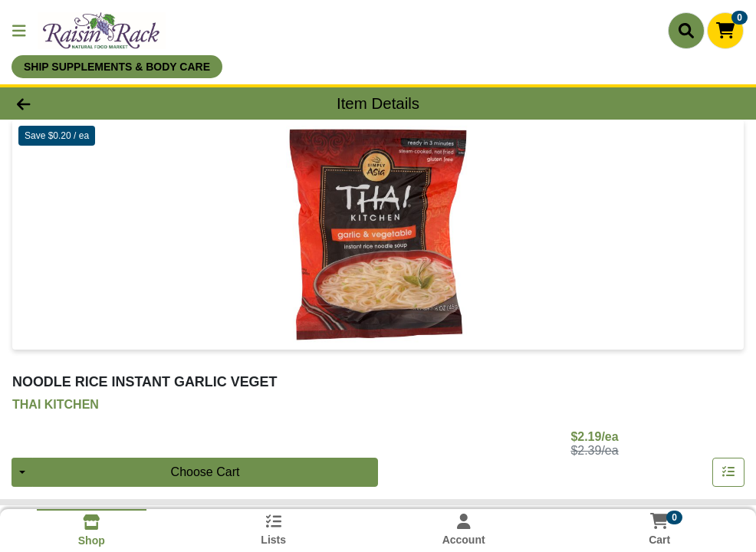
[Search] (686, 31)
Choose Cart (205, 472)
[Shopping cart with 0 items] (725, 31)
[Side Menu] (19, 31)
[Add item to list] (728, 472)
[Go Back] (104, 103)
